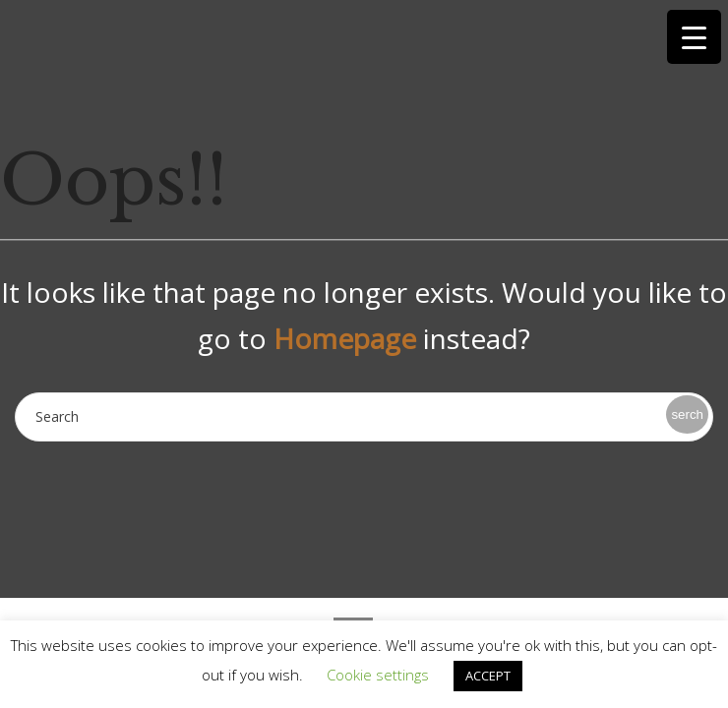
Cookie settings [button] (378, 675)
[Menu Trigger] (694, 37)
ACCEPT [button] (488, 676)
